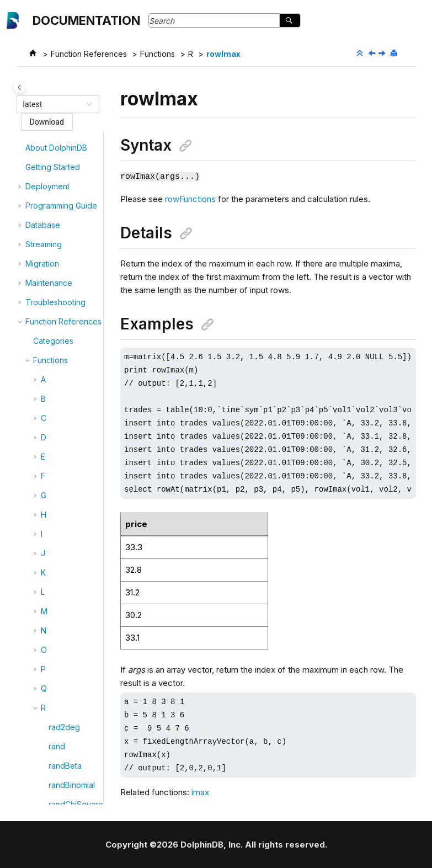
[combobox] (53, 104)
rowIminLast (70, 342)
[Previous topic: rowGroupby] (373, 54)
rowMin (62, 435)
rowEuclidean (73, 191)
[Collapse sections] (361, 54)
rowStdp (64, 686)
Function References (89, 54)
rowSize (63, 628)
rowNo (61, 512)
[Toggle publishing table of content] (20, 87)
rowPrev (64, 550)
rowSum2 (65, 724)
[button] (44, 137)
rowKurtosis (70, 361)
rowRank (65, 589)
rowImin (62, 323)
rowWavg (66, 802)
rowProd (64, 570)
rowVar (62, 763)
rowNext (64, 492)
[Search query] (225, 20)
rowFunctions (190, 198)
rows (57, 608)
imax (200, 792)
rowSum (63, 705)
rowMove (66, 454)
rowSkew (66, 647)
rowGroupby (71, 265)
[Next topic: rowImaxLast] (383, 54)
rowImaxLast (71, 303)
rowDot (62, 172)
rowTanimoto (72, 744)
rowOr (60, 531)
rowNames (68, 473)
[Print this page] (395, 54)
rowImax (223, 54)
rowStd (62, 666)
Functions (158, 54)
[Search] (290, 20)
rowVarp (64, 782)
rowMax (63, 380)
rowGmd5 (66, 245)
